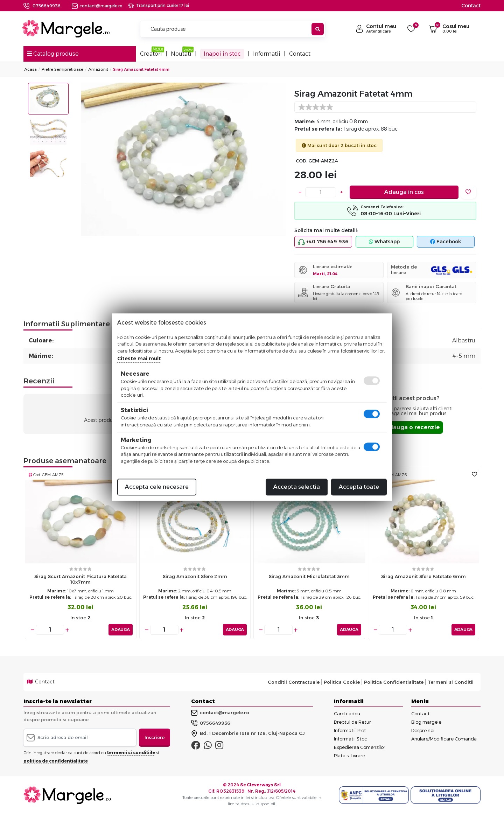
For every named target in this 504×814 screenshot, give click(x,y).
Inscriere (155, 737)
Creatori (151, 54)
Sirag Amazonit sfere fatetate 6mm (423, 576)
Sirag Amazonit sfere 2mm (195, 576)
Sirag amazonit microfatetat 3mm (309, 576)
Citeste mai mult (139, 359)
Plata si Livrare (349, 756)
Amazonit (98, 69)
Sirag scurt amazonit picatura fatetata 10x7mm (80, 579)
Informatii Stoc (351, 739)
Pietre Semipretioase (62, 69)
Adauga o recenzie (412, 427)
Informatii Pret (350, 730)
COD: (302, 161)
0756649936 (47, 6)
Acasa (30, 69)
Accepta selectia (297, 487)
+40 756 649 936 (323, 242)
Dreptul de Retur (352, 722)
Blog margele (426, 722)
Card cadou (347, 714)
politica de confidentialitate (56, 761)
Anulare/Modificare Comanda (444, 739)
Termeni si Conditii (451, 682)
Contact (471, 6)
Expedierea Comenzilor (360, 747)
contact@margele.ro (97, 6)
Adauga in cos (404, 192)
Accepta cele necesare (157, 487)
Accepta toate (359, 487)
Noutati (181, 54)
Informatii (267, 54)
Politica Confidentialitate (394, 682)
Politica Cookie (342, 682)
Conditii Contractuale (294, 682)
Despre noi (423, 730)
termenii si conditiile (131, 752)
